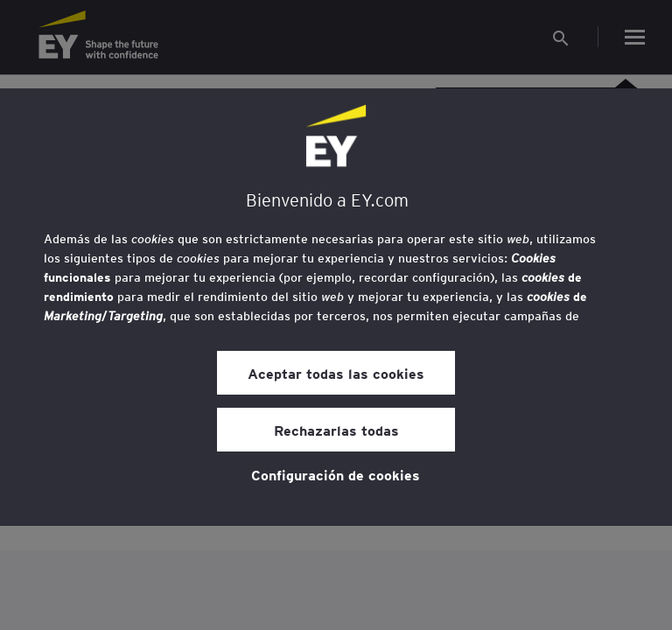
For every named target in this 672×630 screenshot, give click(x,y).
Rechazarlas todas (336, 430)
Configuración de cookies (336, 474)
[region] (336, 307)
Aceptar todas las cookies (336, 373)
